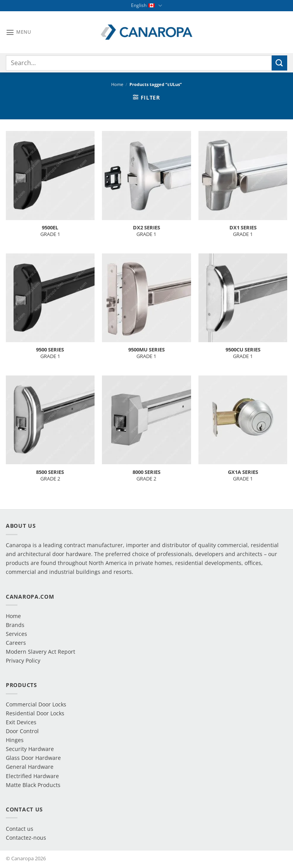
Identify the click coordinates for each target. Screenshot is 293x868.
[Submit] (279, 63)
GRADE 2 (50, 475)
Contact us (20, 829)
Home (117, 84)
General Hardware (30, 767)
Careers (16, 643)
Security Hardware (30, 749)
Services (16, 634)
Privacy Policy (23, 660)
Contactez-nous (26, 838)
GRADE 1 (50, 231)
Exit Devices (21, 722)
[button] (18, 32)
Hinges (15, 740)
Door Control (22, 731)
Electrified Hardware (32, 776)
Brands (15, 625)
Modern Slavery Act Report (41, 652)
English (146, 6)
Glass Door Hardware (33, 758)
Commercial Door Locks (36, 704)
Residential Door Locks (35, 713)
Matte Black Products (33, 785)
